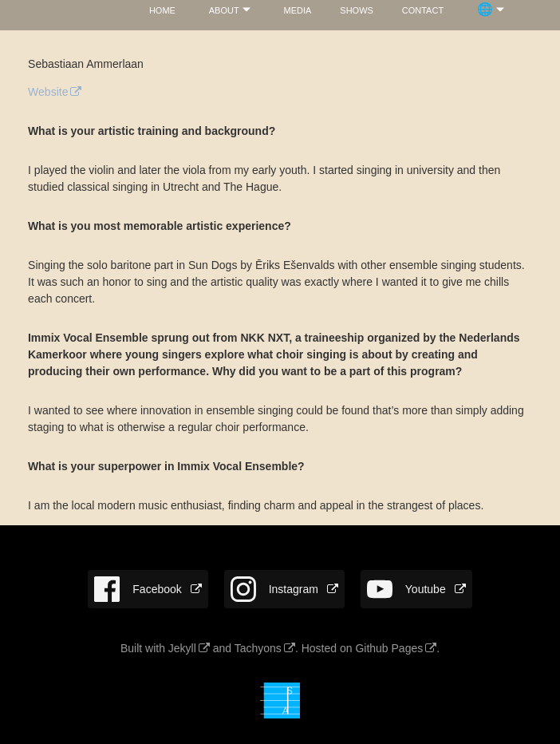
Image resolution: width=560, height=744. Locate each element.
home (162, 9)
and (222, 648)
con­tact (423, 9)
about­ (224, 9)
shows (357, 9)
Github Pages (389, 648)
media (298, 9)
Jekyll (182, 648)
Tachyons (258, 648)
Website (48, 92)
